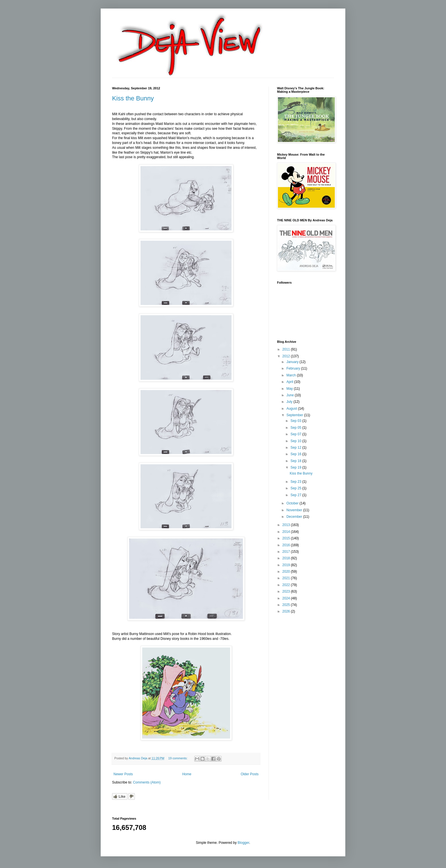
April (290, 382)
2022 (287, 585)
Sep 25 (296, 488)
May (290, 389)
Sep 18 (296, 461)
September (295, 415)
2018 (287, 558)
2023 (287, 591)
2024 (287, 598)
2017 (287, 552)
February (294, 368)
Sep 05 (296, 428)
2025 (287, 605)
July (290, 402)
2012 (287, 356)
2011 (287, 349)
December (295, 517)
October (293, 503)
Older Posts (250, 774)
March (292, 375)
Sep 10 (296, 441)
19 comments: (178, 758)
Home (187, 774)
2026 (287, 611)
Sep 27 (296, 495)
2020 (287, 572)
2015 (287, 538)
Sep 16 (296, 454)
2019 (287, 565)
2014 (287, 532)
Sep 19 (296, 467)
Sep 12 (296, 448)
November (295, 510)
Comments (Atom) (147, 782)
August (292, 409)
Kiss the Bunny (133, 98)
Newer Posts (123, 774)
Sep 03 (296, 421)
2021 (287, 578)
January (293, 362)
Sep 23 (296, 482)
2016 (287, 545)
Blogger (243, 843)
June (291, 395)
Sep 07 (296, 434)
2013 (287, 525)
